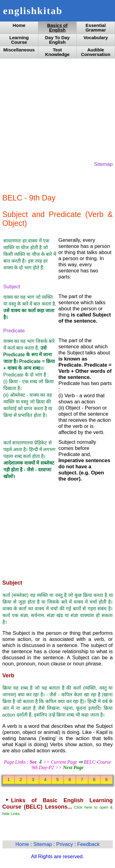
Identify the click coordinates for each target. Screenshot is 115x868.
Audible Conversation (96, 52)
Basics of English (57, 28)
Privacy (65, 844)
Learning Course (19, 40)
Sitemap (103, 164)
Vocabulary (96, 37)
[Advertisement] (58, 109)
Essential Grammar (96, 28)
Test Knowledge (57, 52)
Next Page (73, 767)
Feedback (88, 844)
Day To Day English (57, 40)
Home (19, 25)
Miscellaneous (19, 50)
